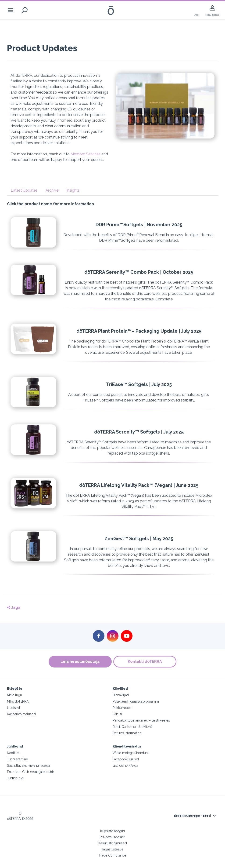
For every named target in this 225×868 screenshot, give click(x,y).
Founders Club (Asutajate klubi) (30, 772)
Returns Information (127, 733)
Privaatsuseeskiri (112, 837)
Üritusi (117, 714)
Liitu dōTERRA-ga (125, 765)
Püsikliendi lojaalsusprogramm (136, 701)
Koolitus (13, 753)
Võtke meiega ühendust (131, 753)
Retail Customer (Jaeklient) (133, 727)
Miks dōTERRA (18, 701)
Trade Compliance (112, 855)
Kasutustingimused (113, 843)
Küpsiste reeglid (112, 831)
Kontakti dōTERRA (145, 662)
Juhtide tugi (15, 778)
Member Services (86, 154)
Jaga (14, 607)
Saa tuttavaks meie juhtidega (28, 765)
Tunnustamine (17, 759)
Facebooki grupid (126, 759)
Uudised (13, 708)
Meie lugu (14, 695)
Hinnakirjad (121, 695)
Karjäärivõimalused (21, 714)
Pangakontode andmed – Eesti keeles (141, 720)
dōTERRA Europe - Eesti (192, 816)
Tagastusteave (113, 849)
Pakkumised (122, 708)
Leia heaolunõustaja (80, 662)
